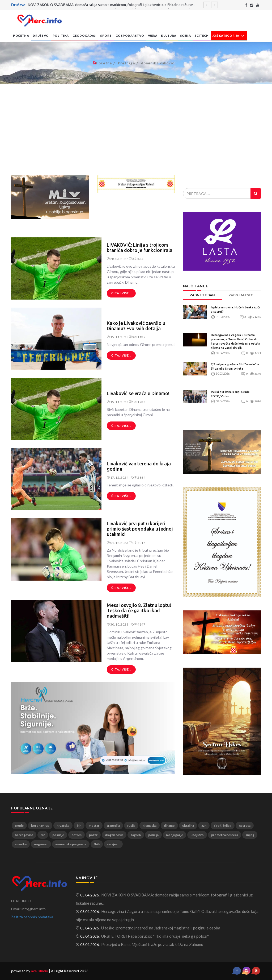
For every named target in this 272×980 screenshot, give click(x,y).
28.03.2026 (118, 259)
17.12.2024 (118, 477)
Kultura (169, 36)
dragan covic (114, 835)
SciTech (202, 36)
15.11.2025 (118, 337)
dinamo (169, 826)
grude (19, 826)
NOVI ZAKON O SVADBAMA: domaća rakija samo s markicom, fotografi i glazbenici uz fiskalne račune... (112, 5)
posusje (58, 835)
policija (153, 835)
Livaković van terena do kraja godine (139, 466)
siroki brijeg (223, 826)
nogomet (41, 844)
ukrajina (188, 826)
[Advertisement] (136, 130)
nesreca (245, 826)
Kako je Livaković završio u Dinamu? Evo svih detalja (136, 326)
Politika (61, 36)
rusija (131, 826)
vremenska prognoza (71, 844)
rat (43, 835)
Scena (186, 36)
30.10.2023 (118, 624)
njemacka (150, 826)
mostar (94, 826)
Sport (106, 36)
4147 (140, 624)
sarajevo (113, 844)
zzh (204, 826)
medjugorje (175, 835)
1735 (140, 402)
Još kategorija (229, 36)
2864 (140, 477)
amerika (21, 844)
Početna (21, 36)
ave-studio (40, 971)
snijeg (250, 835)
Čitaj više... (121, 293)
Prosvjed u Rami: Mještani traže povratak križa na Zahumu (152, 944)
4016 (140, 543)
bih (79, 826)
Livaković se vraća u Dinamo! (138, 393)
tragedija (113, 826)
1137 (140, 337)
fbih (97, 844)
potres (76, 835)
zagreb (136, 835)
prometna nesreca (225, 835)
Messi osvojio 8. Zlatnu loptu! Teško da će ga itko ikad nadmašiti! (139, 610)
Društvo (41, 36)
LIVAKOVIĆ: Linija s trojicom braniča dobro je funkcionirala (140, 247)
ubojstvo (197, 835)
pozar (93, 835)
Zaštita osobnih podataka (32, 917)
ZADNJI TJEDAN (202, 295)
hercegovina (24, 835)
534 (139, 259)
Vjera (153, 36)
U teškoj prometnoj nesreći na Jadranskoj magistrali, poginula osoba (161, 928)
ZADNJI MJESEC (241, 295)
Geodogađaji (84, 36)
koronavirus (40, 826)
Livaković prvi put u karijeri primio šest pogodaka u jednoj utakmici (140, 529)
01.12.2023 (118, 543)
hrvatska (63, 826)
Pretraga (126, 63)
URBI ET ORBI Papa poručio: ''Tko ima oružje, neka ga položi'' (155, 936)
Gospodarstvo (130, 36)
